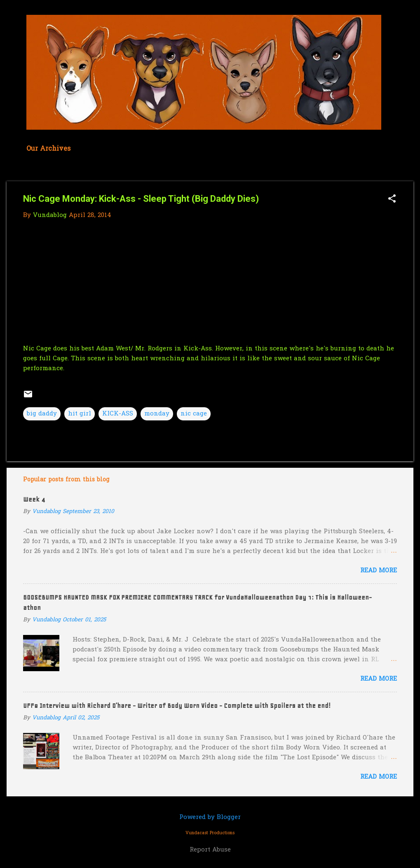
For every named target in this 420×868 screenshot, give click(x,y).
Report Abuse (210, 850)
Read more (379, 571)
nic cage (194, 414)
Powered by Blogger (210, 817)
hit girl (80, 414)
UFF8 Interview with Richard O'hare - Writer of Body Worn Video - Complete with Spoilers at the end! (177, 706)
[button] (392, 199)
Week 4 (34, 499)
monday (157, 414)
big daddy (42, 414)
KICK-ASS (118, 414)
